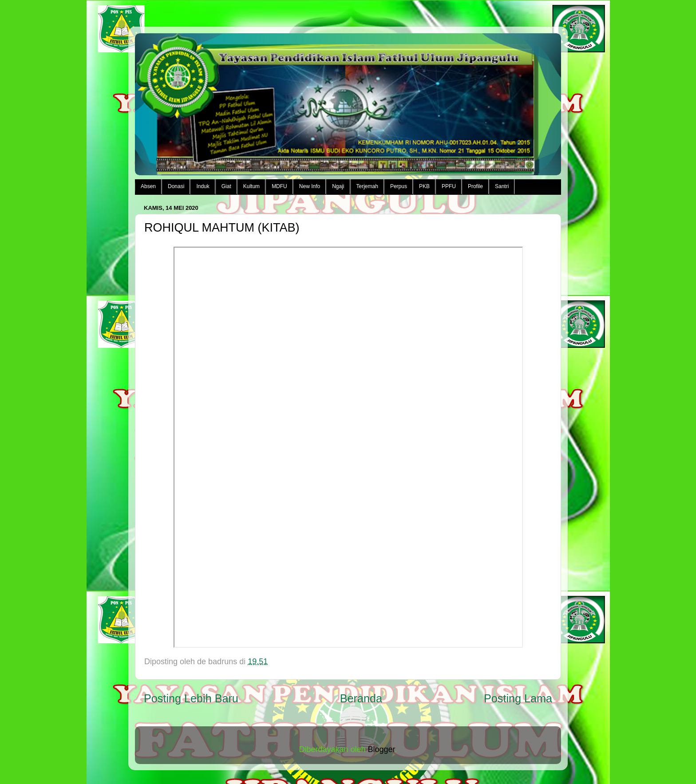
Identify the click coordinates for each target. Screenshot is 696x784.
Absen (148, 186)
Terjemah (367, 186)
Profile (475, 186)
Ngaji (338, 186)
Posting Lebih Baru (191, 698)
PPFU (449, 186)
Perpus (399, 186)
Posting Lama (518, 698)
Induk (203, 186)
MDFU (279, 186)
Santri (502, 186)
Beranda (361, 698)
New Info (310, 186)
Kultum (251, 186)
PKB (424, 186)
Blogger (382, 749)
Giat (226, 186)
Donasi (176, 186)
